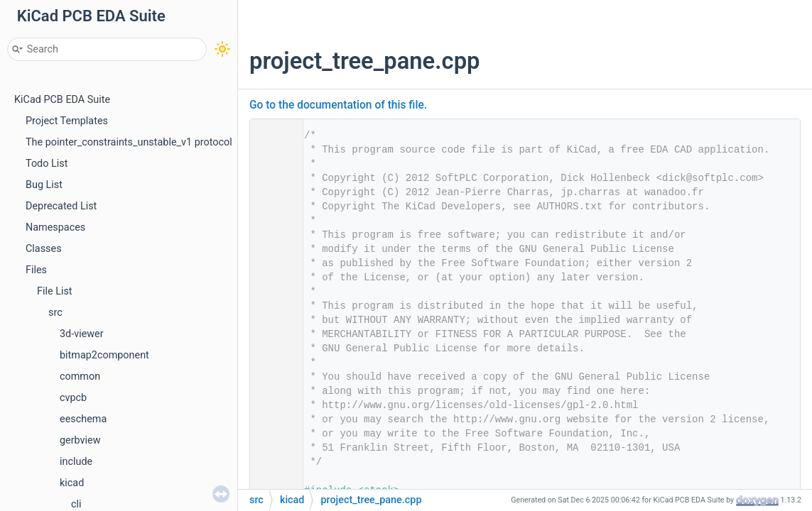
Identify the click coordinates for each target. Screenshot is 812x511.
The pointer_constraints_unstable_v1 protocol (129, 142)
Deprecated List (61, 206)
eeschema (83, 419)
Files (36, 270)
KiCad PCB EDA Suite (62, 100)
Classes (44, 249)
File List (55, 291)
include (76, 462)
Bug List (44, 185)
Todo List (47, 164)
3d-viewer (82, 334)
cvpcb (73, 398)
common (80, 377)
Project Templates (67, 121)
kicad (72, 483)
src (55, 313)
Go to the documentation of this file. (338, 105)
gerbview (80, 440)
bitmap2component (104, 355)
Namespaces (55, 227)
